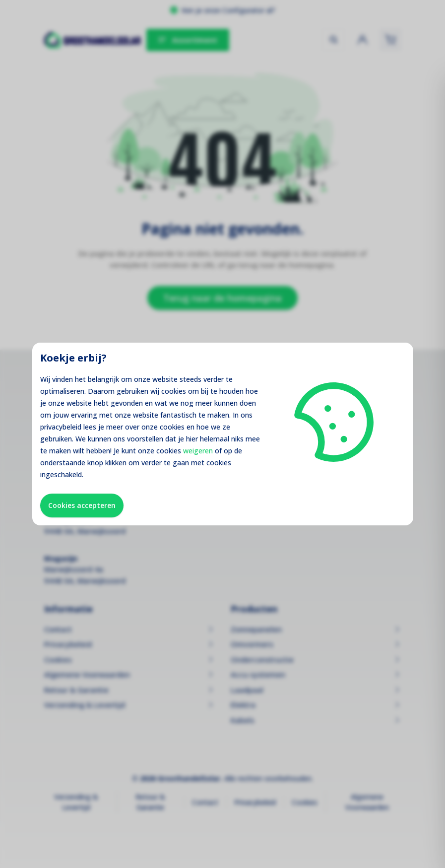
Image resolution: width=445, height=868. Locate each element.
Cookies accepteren (82, 505)
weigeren (198, 451)
